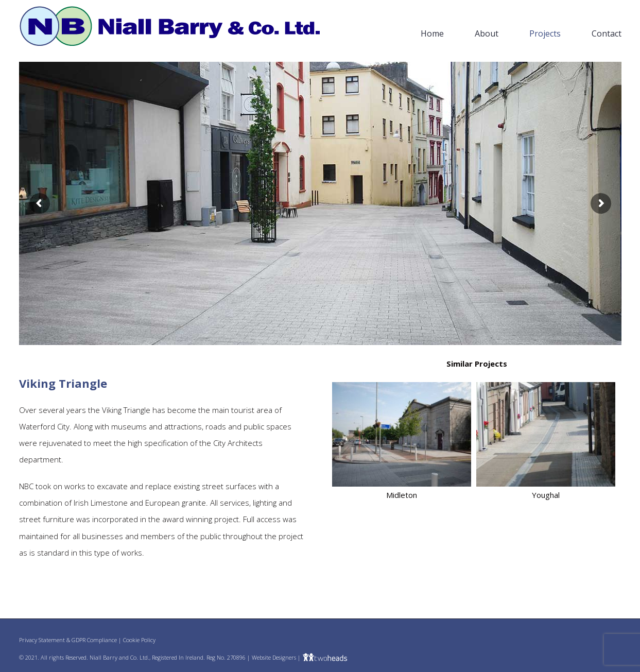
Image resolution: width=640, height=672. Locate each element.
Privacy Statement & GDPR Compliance (68, 640)
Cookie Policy (139, 640)
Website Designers (274, 657)
